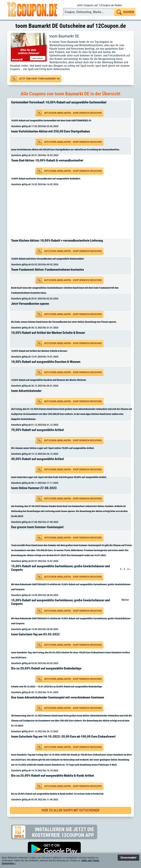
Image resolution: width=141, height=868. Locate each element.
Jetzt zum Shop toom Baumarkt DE (39, 79)
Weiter (125, 600)
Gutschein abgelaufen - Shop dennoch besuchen (73, 113)
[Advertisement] (72, 213)
